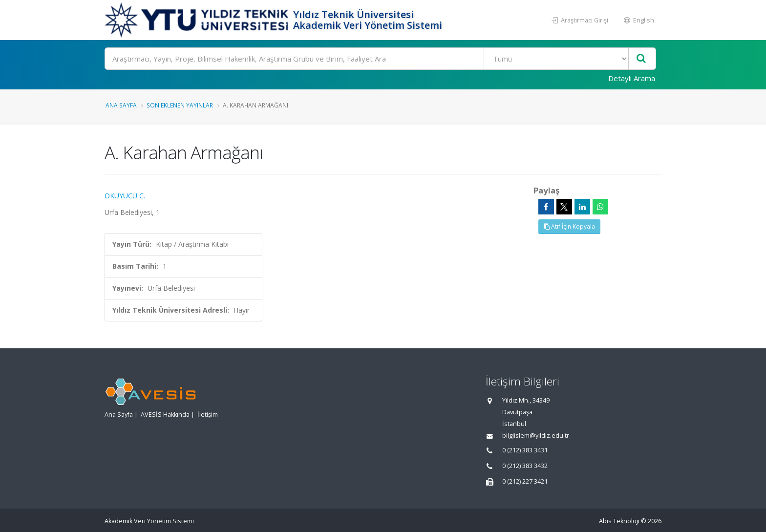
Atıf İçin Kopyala (569, 226)
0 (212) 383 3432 (525, 466)
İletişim (208, 415)
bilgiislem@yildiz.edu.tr (536, 436)
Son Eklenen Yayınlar (180, 105)
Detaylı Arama (632, 78)
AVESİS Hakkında (165, 415)
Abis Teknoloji (619, 521)
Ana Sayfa (121, 105)
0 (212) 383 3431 (525, 450)
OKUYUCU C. (125, 196)
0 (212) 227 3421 (525, 481)
